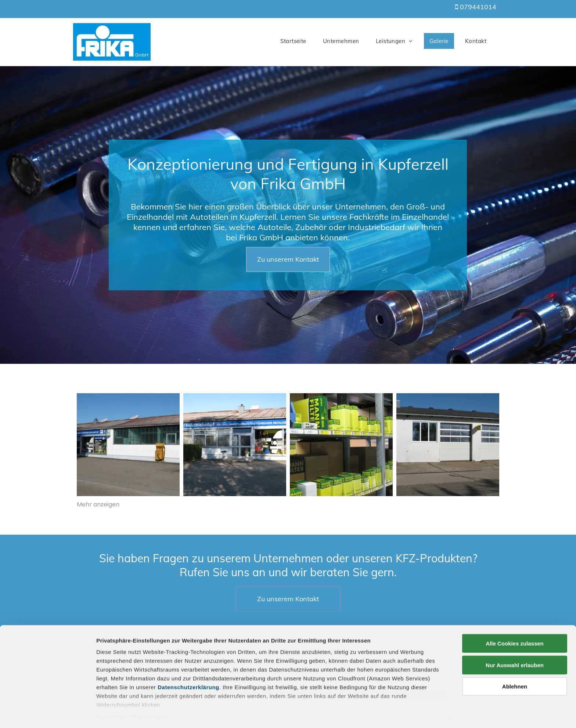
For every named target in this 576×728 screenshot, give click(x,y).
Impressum (112, 694)
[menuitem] (296, 41)
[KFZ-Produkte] (448, 445)
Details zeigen (391, 713)
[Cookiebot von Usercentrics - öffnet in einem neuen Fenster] (48, 714)
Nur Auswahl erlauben (515, 642)
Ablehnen (515, 664)
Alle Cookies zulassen (515, 621)
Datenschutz (150, 694)
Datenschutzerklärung (188, 664)
